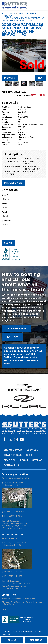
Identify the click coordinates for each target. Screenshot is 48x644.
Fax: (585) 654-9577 (13, 576)
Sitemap (37, 460)
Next (41, 78)
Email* (5, 212)
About (24, 460)
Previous (10, 78)
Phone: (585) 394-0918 (14, 512)
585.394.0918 (23, 361)
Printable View (13, 183)
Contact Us (11, 466)
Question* (6, 221)
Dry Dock (10, 460)
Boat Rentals (13, 455)
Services (32, 450)
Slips (29, 455)
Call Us (12, 640)
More (4, 609)
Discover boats (16, 329)
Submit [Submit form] (8, 243)
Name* (5, 195)
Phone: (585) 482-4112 (14, 572)
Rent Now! (12, 337)
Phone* (5, 204)
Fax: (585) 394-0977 (13, 516)
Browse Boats (13, 450)
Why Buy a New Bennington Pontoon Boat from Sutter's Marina (22, 603)
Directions (36, 640)
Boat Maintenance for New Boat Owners (19, 599)
